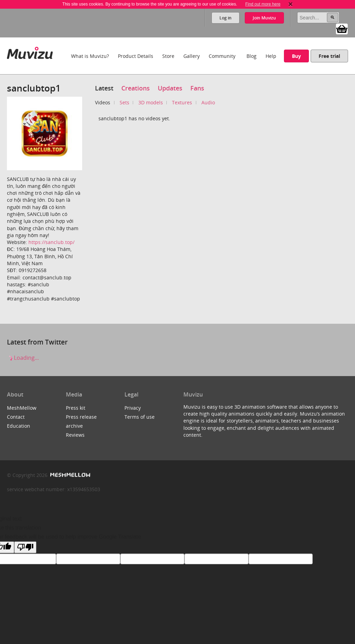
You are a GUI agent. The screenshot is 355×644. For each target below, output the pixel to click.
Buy (296, 56)
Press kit (76, 408)
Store (168, 56)
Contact (16, 417)
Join (264, 18)
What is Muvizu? (90, 56)
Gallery (192, 56)
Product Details (136, 56)
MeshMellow (22, 408)
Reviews (75, 435)
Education (19, 426)
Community (222, 56)
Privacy (133, 408)
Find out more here (263, 4)
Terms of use (140, 417)
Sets (124, 102)
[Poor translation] (25, 547)
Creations (136, 88)
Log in (226, 18)
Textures (182, 102)
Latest (104, 88)
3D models (151, 102)
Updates (170, 88)
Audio (208, 102)
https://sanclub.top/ (51, 242)
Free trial (329, 56)
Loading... (23, 358)
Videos (103, 102)
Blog (252, 56)
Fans (197, 88)
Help (271, 56)
